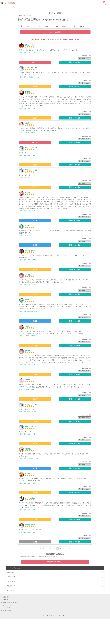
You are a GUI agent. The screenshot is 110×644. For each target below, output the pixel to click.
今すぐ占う (35, 87)
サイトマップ (7, 633)
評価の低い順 (45, 64)
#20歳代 (34, 557)
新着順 (77, 64)
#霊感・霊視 (23, 78)
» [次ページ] (70, 573)
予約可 (35, 112)
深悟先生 (28, 117)
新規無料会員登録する (55, 587)
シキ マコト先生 (30, 523)
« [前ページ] (41, 573)
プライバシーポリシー (9, 630)
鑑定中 (35, 246)
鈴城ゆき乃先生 (30, 550)
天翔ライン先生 (30, 70)
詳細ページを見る (75, 87)
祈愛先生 (28, 405)
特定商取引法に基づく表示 (10, 628)
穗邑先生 (28, 148)
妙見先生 (28, 218)
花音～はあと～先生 (31, 93)
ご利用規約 (6, 622)
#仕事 (28, 158)
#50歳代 (36, 102)
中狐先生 (28, 474)
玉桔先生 (28, 351)
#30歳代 (34, 133)
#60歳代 (34, 535)
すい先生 (28, 300)
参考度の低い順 (68, 64)
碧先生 (27, 251)
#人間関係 (30, 102)
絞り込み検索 (55, 57)
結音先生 (28, 499)
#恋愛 (29, 78)
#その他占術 (23, 557)
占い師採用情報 (7, 636)
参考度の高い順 (56, 64)
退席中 (35, 567)
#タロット (22, 158)
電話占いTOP (22, 41)
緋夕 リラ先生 (30, 275)
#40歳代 (34, 78)
